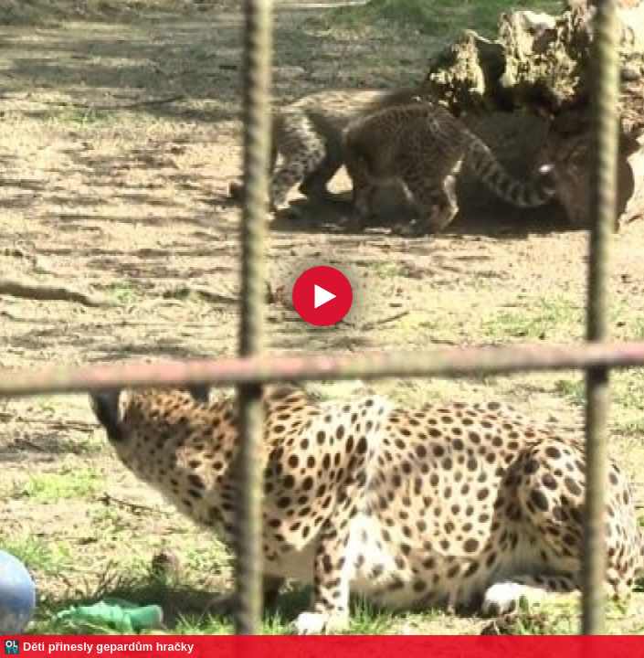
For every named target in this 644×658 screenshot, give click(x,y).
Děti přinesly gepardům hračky (108, 647)
